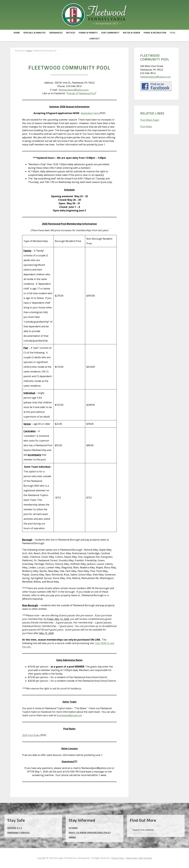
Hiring (72, 837)
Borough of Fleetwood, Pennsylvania (94, 15)
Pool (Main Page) (150, 120)
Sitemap (73, 828)
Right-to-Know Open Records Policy (90, 833)
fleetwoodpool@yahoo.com (74, 90)
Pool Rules (146, 126)
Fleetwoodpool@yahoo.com (155, 77)
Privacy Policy (118, 858)
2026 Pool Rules (31, 735)
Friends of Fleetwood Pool (81, 93)
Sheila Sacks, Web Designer (139, 858)
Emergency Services (19, 833)
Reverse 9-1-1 (15, 828)
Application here (90, 113)
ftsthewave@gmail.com (69, 715)
